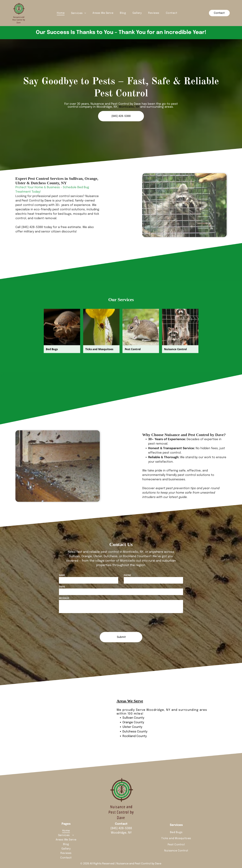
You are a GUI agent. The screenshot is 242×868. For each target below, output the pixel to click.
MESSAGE (64, 598)
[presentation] (84, 622)
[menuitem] (61, 13)
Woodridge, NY (158, 710)
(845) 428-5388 (121, 828)
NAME (62, 575)
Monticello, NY (129, 107)
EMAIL (62, 587)
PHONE (127, 575)
